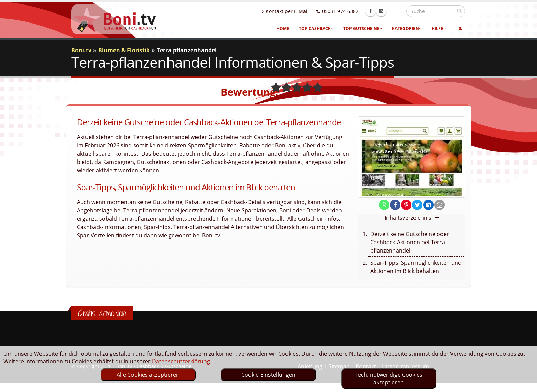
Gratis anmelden (102, 313)
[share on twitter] (417, 205)
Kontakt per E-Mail (300, 11)
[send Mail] (439, 205)
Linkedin (396, 11)
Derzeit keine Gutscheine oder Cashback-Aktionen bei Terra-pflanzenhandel (410, 242)
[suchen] (459, 11)
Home (283, 29)
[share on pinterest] (406, 205)
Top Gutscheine (363, 29)
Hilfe (439, 29)
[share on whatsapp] (384, 205)
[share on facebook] (395, 205)
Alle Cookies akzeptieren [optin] (148, 375)
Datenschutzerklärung (181, 361)
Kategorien (407, 29)
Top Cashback (316, 29)
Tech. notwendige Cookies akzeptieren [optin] (389, 379)
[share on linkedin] (428, 205)
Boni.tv (81, 50)
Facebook (385, 11)
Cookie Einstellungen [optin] (268, 375)
